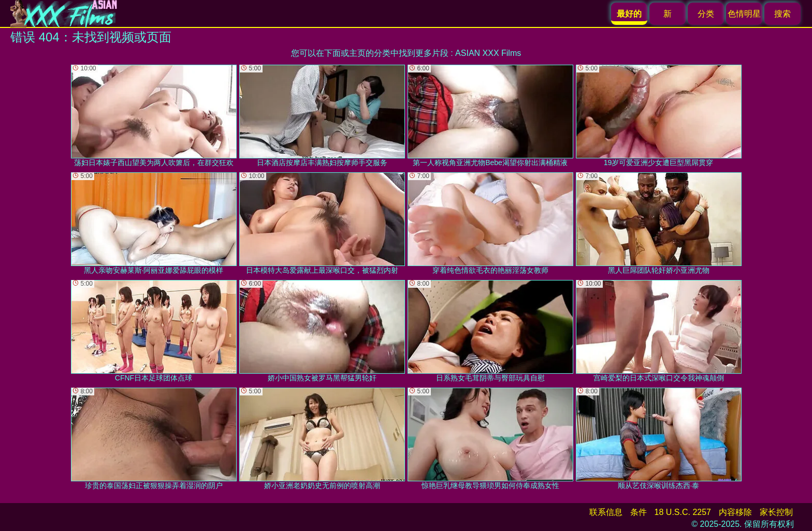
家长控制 (776, 512)
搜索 (782, 14)
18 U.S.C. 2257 (683, 512)
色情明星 (744, 14)
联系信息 (606, 512)
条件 (639, 512)
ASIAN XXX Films (488, 53)
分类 (706, 14)
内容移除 (735, 512)
